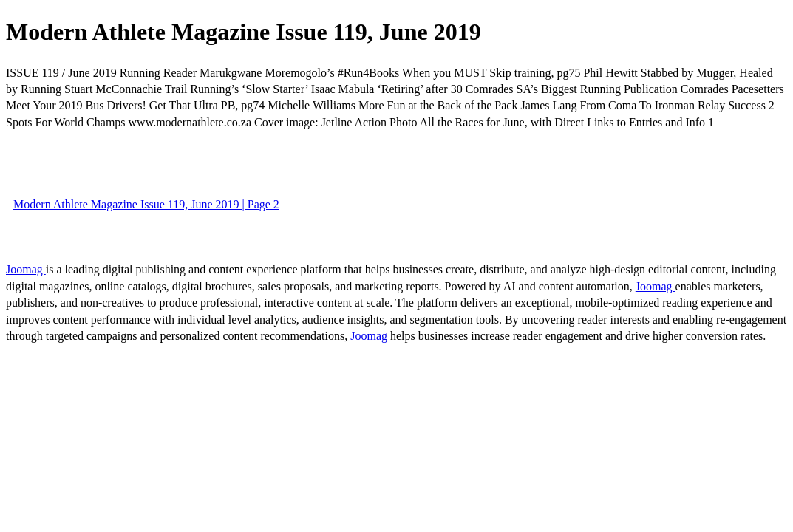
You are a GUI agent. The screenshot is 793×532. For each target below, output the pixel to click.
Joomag (26, 269)
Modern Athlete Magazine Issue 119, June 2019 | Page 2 (146, 204)
